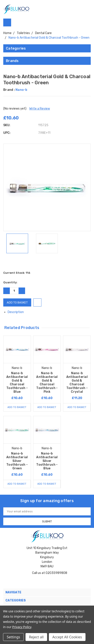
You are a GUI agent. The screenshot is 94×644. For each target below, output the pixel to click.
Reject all (36, 637)
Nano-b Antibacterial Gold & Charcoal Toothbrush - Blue (17, 382)
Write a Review (40, 109)
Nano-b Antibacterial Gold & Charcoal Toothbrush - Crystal (77, 382)
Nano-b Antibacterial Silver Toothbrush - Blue (47, 461)
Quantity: (10, 282)
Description (17, 312)
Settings (13, 637)
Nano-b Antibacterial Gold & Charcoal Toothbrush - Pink (47, 382)
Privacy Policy (22, 627)
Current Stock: (17, 273)
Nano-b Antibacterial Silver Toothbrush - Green (17, 461)
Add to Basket (17, 407)
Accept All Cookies (67, 637)
